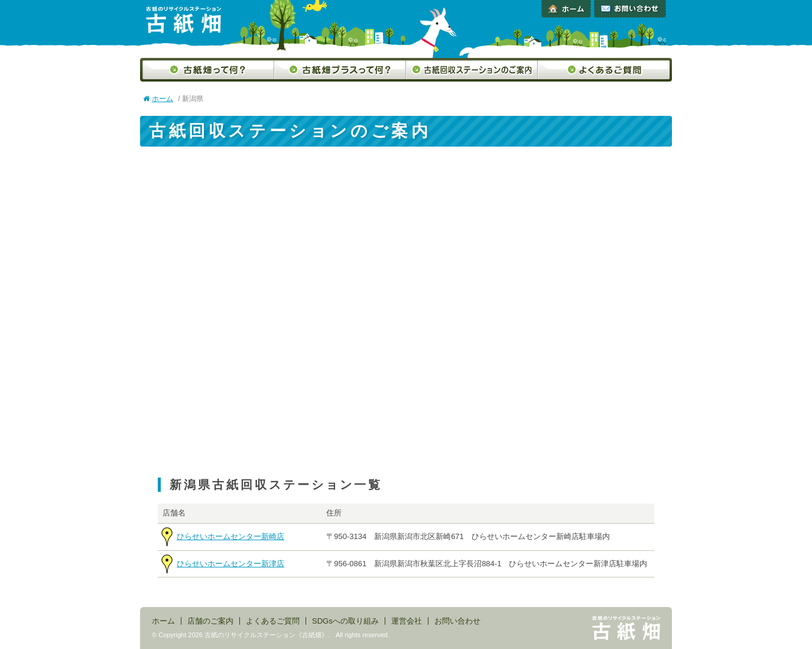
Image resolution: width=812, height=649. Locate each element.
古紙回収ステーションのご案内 (472, 70)
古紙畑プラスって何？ (340, 70)
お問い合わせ (630, 9)
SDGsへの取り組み (345, 621)
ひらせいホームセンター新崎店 (230, 536)
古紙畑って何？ (207, 70)
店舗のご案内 (210, 621)
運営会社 (407, 621)
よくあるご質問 (605, 70)
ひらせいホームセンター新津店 (230, 564)
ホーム (566, 9)
